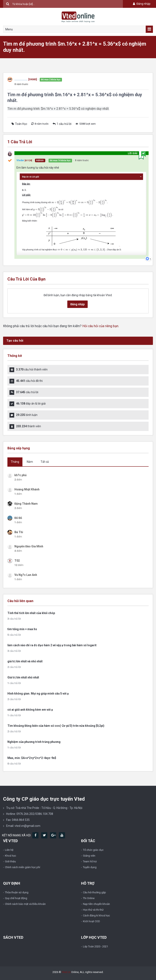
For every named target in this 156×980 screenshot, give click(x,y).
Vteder (20, 160)
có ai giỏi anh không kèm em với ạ (30, 710)
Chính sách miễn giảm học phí (23, 867)
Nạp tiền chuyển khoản (96, 904)
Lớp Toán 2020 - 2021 (95, 946)
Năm (30, 462)
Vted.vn (66, 972)
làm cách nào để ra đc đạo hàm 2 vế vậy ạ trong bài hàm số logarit (52, 645)
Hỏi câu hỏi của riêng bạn (100, 326)
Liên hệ (9, 850)
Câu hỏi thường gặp (94, 892)
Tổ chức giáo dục (93, 850)
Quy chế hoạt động (16, 898)
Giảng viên (89, 856)
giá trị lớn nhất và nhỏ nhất (25, 661)
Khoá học (10, 856)
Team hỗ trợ (90, 861)
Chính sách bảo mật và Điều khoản (25, 904)
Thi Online (89, 898)
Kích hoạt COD (91, 921)
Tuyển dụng (90, 867)
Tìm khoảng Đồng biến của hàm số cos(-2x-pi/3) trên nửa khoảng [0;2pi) (56, 726)
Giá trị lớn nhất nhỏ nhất (23, 677)
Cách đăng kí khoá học (96, 915)
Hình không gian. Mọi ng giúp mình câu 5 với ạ (38, 694)
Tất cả (45, 462)
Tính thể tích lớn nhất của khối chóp (31, 613)
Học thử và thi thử (93, 910)
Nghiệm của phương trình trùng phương (34, 742)
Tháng (15, 462)
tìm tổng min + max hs (22, 629)
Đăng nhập (141, 4)
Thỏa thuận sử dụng (17, 892)
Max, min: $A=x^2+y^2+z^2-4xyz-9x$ (32, 758)
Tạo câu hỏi (15, 341)
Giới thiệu (10, 861)
